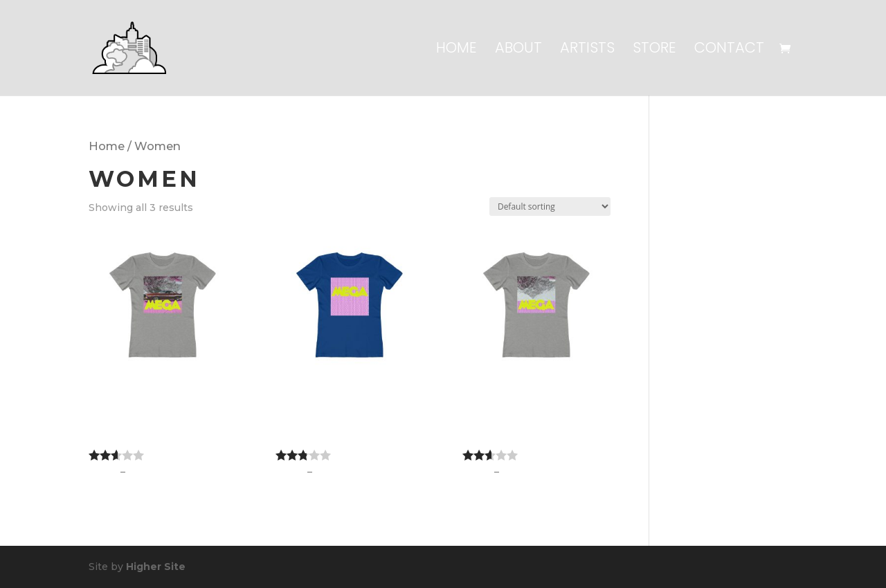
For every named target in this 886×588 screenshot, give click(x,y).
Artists (587, 50)
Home (456, 50)
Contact (729, 50)
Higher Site (156, 567)
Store (654, 50)
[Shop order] (550, 206)
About (518, 50)
